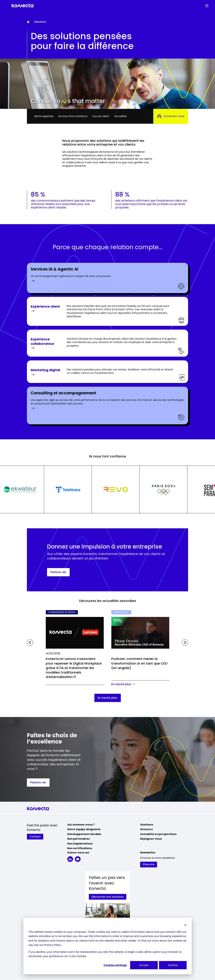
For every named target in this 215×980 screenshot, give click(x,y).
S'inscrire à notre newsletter (158, 858)
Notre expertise (44, 116)
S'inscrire (149, 864)
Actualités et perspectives (158, 834)
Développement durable (84, 834)
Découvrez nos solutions (108, 897)
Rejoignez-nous (151, 839)
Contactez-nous (171, 116)
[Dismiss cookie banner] (185, 925)
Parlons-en (58, 572)
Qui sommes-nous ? (81, 825)
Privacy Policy (53, 945)
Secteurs (146, 829)
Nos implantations (80, 844)
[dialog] (107, 946)
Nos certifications (80, 848)
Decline (173, 965)
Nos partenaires (79, 839)
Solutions (147, 825)
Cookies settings (115, 965)
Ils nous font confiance (73, 116)
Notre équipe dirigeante (84, 829)
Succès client (101, 116)
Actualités (121, 116)
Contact (35, 837)
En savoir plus (107, 698)
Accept (144, 965)
